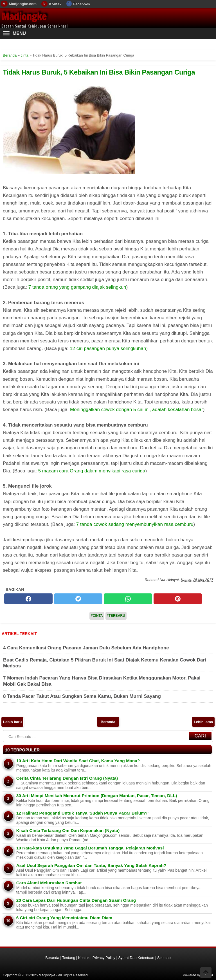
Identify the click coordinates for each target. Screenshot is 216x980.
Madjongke (24, 17)
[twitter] (78, 599)
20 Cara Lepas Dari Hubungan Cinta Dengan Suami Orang (76, 900)
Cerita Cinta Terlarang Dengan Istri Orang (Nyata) (67, 778)
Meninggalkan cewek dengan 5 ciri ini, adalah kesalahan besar (137, 410)
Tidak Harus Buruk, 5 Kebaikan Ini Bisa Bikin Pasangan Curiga (99, 72)
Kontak (55, 4)
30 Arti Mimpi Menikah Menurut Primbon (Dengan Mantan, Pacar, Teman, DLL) (97, 796)
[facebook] (28, 599)
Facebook (82, 4)
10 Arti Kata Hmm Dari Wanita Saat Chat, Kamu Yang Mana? (78, 761)
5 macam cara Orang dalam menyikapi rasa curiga (92, 471)
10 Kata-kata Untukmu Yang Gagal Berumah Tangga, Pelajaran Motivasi (90, 848)
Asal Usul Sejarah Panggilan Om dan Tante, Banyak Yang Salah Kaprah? (91, 865)
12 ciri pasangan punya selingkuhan (108, 348)
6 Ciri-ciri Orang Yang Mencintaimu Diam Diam (64, 918)
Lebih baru (12, 722)
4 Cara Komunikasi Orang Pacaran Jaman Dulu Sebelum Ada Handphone (86, 648)
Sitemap (164, 958)
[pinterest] (178, 599)
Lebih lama (203, 722)
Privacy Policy (104, 958)
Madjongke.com (23, 4)
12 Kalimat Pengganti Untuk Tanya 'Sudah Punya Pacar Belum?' (82, 813)
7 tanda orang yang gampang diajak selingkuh (77, 287)
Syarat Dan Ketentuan (136, 958)
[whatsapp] (128, 599)
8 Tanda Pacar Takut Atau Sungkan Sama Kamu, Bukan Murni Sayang (82, 696)
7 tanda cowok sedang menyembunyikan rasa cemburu (135, 524)
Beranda (108, 722)
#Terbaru (116, 616)
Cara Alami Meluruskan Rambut (49, 883)
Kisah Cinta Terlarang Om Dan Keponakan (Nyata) (68, 830)
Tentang (69, 958)
